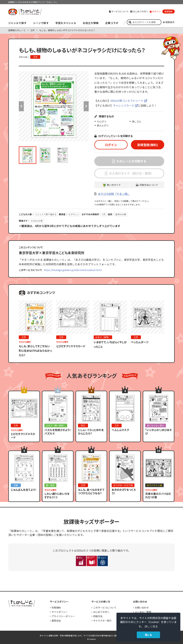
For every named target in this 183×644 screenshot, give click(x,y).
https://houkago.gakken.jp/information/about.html (73, 270)
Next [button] (86, 106)
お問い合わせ (142, 608)
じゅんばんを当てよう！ (24, 490)
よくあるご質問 (143, 612)
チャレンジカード (124, 105)
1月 (104, 214)
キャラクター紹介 (102, 621)
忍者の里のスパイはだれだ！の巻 (158, 495)
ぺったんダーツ (140, 342)
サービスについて (119, 11)
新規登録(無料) (148, 145)
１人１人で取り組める (46, 214)
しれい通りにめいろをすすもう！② (57, 495)
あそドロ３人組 (154, 485)
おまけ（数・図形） (56, 425)
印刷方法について (149, 185)
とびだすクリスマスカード (71, 346)
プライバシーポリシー (63, 616)
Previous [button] (21, 106)
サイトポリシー (60, 612)
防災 (83, 425)
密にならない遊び (156, 425)
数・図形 (50, 485)
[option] (54, 106)
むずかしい (74, 214)
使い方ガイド (114, 185)
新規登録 (169, 11)
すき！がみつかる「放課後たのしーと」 (25, 12)
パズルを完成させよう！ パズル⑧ (59, 432)
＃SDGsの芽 (37, 221)
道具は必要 (121, 214)
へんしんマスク (120, 430)
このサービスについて (105, 608)
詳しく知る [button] (151, 626)
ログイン (155, 11)
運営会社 (56, 621)
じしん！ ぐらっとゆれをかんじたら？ (91, 432)
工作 (32, 30)
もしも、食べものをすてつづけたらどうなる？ (91, 491)
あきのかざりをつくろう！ (124, 491)
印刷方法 (98, 616)
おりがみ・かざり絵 (123, 485)
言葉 (16, 485)
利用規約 (56, 608)
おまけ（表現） (103, 337)
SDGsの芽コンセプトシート (127, 101)
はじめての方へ (139, 11)
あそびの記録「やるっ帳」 (114, 194)
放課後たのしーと (17, 30)
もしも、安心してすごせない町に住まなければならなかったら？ (35, 351)
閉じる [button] (148, 635)
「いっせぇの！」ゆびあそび (159, 432)
